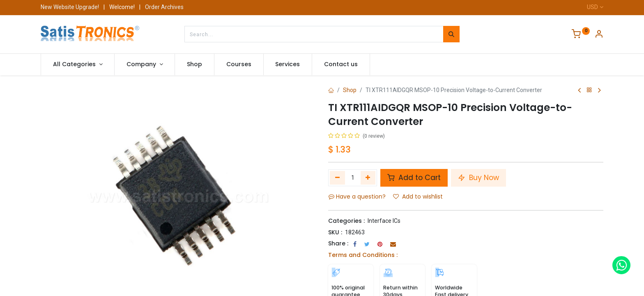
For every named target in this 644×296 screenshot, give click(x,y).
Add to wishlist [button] (418, 197)
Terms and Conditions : (363, 255)
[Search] (451, 34)
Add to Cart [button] (414, 178)
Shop (350, 90)
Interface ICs (384, 221)
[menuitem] (194, 65)
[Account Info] (599, 35)
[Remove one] (337, 178)
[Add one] (368, 178)
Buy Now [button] (478, 178)
